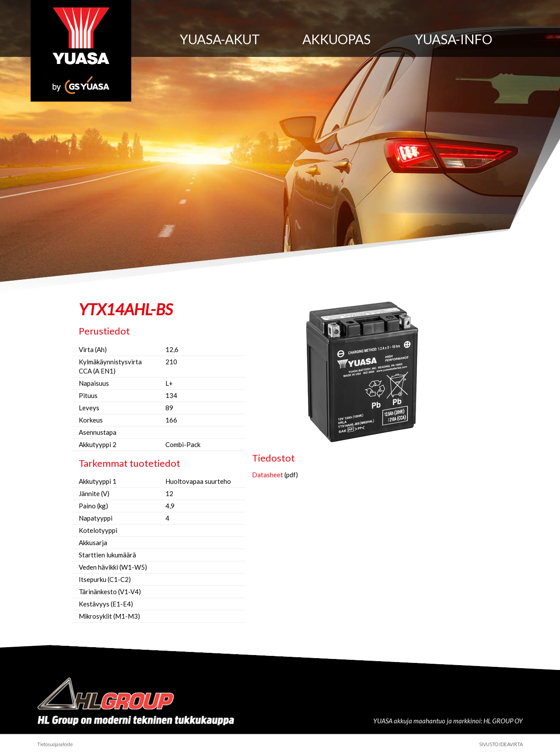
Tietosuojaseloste (55, 744)
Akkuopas (336, 39)
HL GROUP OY (503, 721)
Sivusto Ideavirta (501, 744)
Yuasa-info (453, 39)
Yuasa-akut (220, 39)
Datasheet (268, 475)
